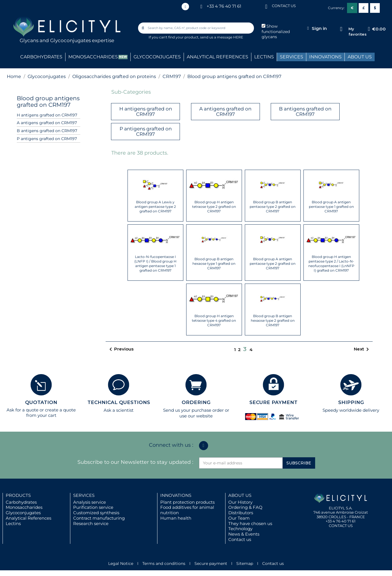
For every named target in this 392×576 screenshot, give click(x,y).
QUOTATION (41, 402)
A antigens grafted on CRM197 (47, 123)
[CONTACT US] (266, 6)
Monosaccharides (24, 507)
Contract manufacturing (99, 518)
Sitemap (245, 563)
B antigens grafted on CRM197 (47, 131)
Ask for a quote (22, 410)
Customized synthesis (96, 513)
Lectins (13, 523)
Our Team (239, 518)
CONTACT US (284, 6)
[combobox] (196, 28)
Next (362, 349)
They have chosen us (250, 523)
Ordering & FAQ (245, 507)
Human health (176, 518)
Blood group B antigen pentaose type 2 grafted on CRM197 (273, 207)
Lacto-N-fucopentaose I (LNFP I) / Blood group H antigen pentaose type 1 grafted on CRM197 (155, 264)
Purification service (93, 507)
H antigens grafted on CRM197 (47, 115)
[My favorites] (341, 29)
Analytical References (28, 518)
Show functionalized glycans (276, 32)
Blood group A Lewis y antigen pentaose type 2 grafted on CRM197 (155, 207)
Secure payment (211, 563)
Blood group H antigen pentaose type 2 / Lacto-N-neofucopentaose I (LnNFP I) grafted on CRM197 (331, 264)
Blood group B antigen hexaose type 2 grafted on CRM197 (273, 320)
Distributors (241, 513)
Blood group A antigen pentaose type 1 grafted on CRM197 (331, 207)
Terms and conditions (164, 563)
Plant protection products (187, 502)
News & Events (244, 534)
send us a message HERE (222, 37)
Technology (240, 529)
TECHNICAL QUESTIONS (119, 402)
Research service (91, 523)
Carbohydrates (21, 502)
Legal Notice (121, 563)
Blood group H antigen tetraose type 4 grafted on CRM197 (214, 320)
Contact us (240, 539)
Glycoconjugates (23, 513)
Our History (240, 502)
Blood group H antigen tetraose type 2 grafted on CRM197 (214, 207)
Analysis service (90, 502)
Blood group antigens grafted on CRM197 (48, 102)
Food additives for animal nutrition (187, 510)
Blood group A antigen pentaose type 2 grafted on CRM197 (273, 264)
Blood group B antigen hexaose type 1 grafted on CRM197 (214, 264)
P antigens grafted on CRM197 (47, 139)
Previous (120, 349)
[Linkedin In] (185, 7)
